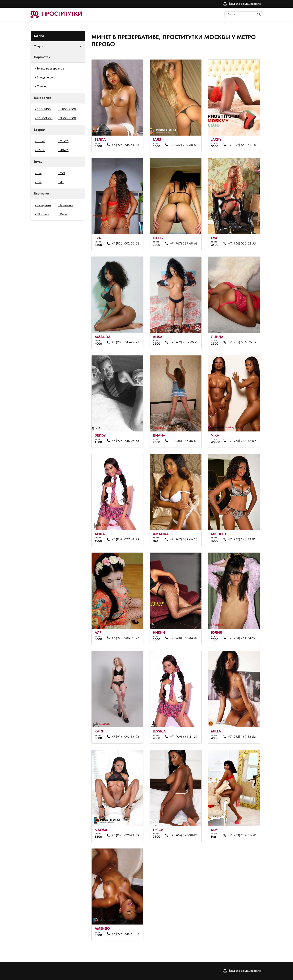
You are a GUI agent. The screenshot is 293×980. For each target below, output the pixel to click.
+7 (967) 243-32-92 (242, 540)
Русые (64, 214)
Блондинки (44, 205)
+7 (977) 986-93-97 (125, 638)
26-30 (41, 150)
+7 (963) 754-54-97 (242, 638)
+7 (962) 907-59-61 (184, 342)
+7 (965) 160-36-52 (242, 737)
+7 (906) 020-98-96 (184, 835)
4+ (62, 182)
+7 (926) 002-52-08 (125, 244)
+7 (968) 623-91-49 (125, 835)
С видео (42, 87)
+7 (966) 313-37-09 (242, 441)
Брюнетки (67, 205)
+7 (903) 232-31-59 (242, 835)
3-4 (39, 182)
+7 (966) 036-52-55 (242, 244)
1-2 (39, 173)
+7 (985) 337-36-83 (184, 441)
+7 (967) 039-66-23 (184, 540)
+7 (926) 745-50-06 (125, 934)
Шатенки (43, 214)
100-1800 (44, 110)
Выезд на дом (46, 78)
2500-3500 (45, 118)
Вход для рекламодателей (246, 4)
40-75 (64, 150)
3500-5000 (68, 118)
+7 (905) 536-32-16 (242, 342)
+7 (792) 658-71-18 (242, 145)
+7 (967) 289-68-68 (184, 145)
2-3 (63, 173)
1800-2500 (68, 110)
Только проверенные (50, 69)
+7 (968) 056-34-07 (184, 638)
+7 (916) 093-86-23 (125, 737)
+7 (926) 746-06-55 (125, 441)
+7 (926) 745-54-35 (125, 145)
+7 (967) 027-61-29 (125, 540)
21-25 (64, 141)
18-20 (41, 141)
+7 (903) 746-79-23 (125, 342)
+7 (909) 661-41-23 (184, 737)
